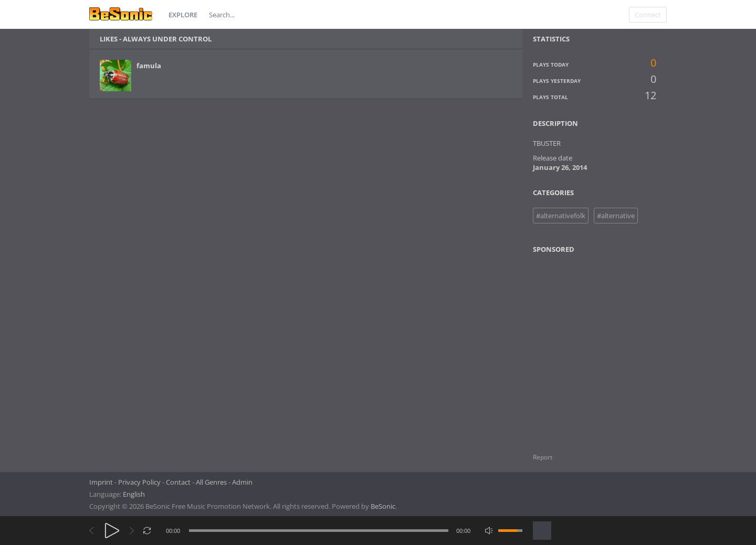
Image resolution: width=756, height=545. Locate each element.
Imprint (101, 482)
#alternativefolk (561, 216)
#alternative (616, 216)
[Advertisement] (584, 347)
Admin (242, 482)
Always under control (167, 39)
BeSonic (383, 506)
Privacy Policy (139, 482)
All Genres (211, 482)
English (134, 494)
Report (543, 457)
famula (149, 66)
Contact (178, 482)
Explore (183, 15)
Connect (648, 15)
